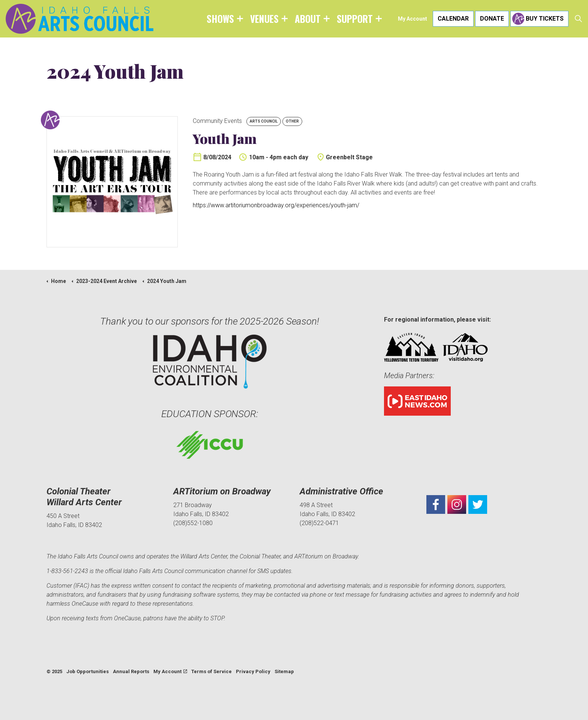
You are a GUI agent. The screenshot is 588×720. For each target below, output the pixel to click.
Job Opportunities (88, 671)
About (308, 19)
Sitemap (284, 671)
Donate (492, 19)
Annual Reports (131, 671)
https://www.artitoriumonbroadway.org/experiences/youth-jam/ (276, 205)
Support (355, 19)
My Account (412, 19)
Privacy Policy (253, 671)
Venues (264, 19)
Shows (220, 19)
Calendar (453, 19)
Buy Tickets (539, 19)
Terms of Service (211, 671)
